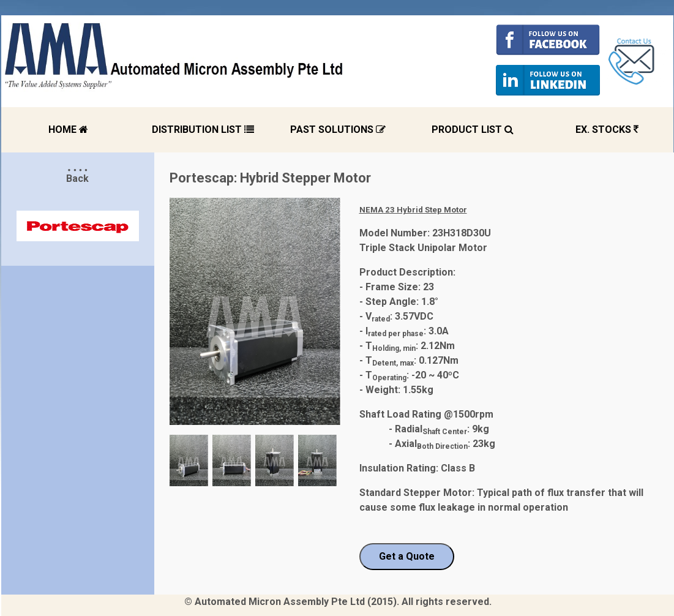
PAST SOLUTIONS (338, 130)
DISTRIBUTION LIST (203, 130)
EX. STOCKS (607, 130)
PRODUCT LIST (473, 130)
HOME (68, 130)
